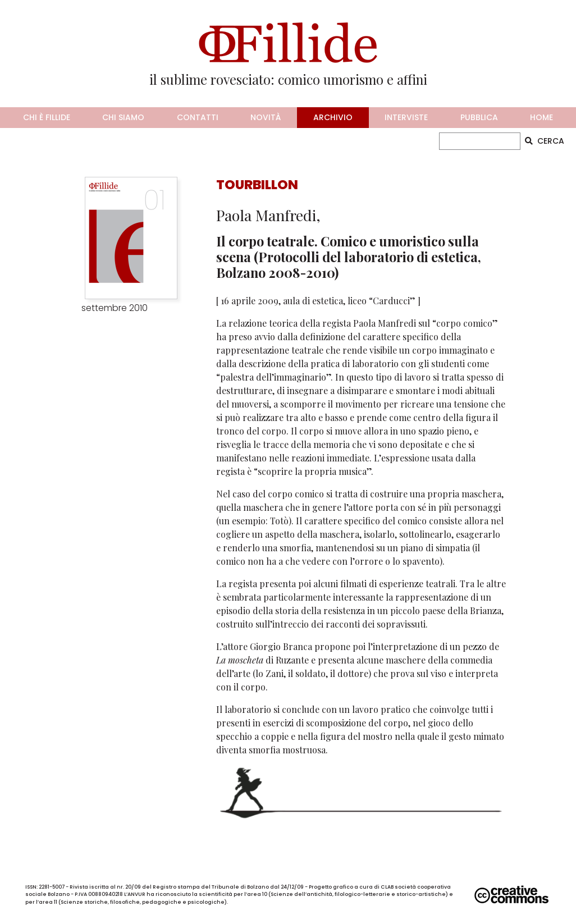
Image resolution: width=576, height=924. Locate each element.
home (541, 117)
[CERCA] (480, 141)
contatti (198, 117)
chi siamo (123, 117)
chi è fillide (47, 117)
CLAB (387, 887)
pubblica (479, 117)
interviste (406, 117)
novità (266, 117)
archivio (333, 117)
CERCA (545, 141)
